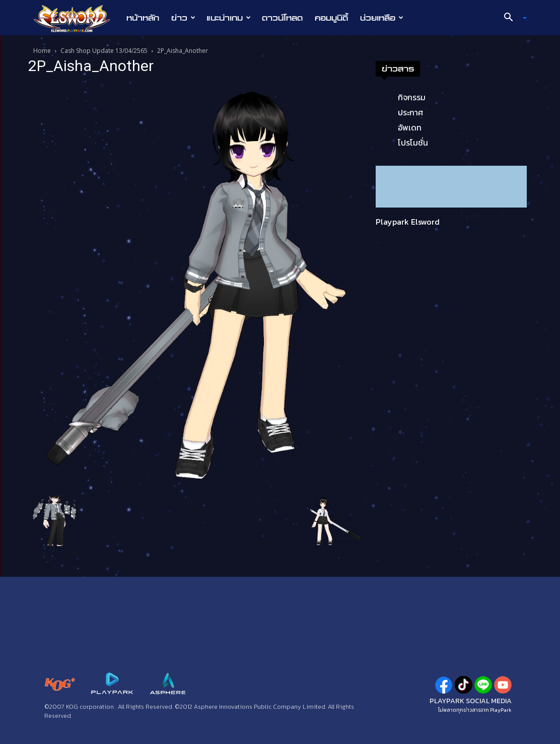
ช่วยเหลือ (382, 18)
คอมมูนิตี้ (331, 18)
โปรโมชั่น (413, 143)
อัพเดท (410, 127)
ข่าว (183, 18)
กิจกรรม (412, 97)
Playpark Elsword (408, 222)
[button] (512, 18)
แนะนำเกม (229, 18)
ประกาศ (410, 112)
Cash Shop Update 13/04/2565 (104, 51)
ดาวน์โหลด (282, 18)
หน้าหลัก (143, 18)
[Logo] (77, 18)
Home (42, 51)
